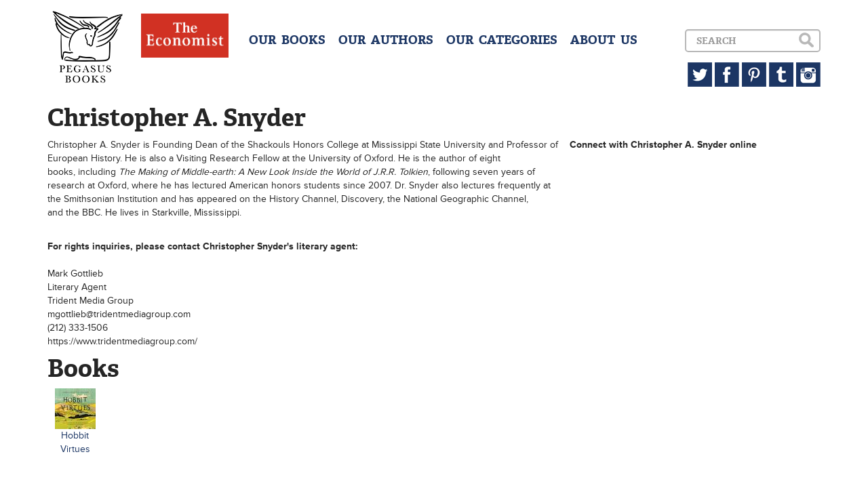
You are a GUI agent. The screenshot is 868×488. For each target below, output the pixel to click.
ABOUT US (604, 40)
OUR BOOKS (287, 40)
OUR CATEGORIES (502, 40)
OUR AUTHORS (386, 40)
